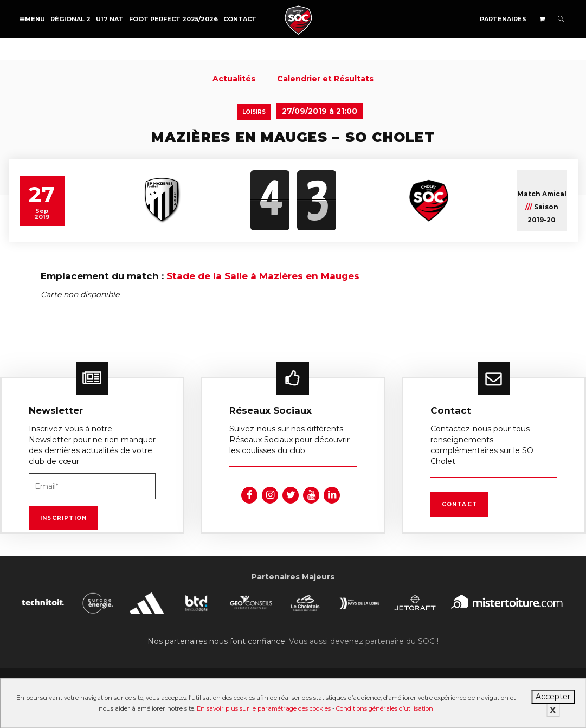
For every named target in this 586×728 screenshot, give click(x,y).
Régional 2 (70, 19)
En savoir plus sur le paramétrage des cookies (264, 708)
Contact (240, 19)
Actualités (234, 79)
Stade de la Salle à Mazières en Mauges (263, 276)
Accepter (553, 697)
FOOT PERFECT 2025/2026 (173, 19)
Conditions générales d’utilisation (385, 708)
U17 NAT (110, 19)
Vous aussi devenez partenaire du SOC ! (364, 641)
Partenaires (503, 19)
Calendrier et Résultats (325, 79)
